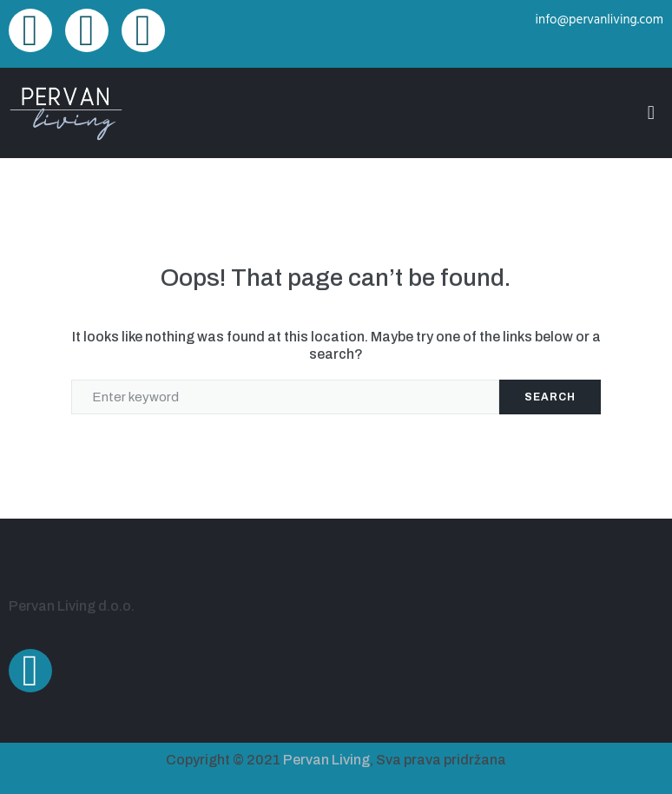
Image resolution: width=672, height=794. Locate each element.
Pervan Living (326, 760)
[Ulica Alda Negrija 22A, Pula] (504, 627)
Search (550, 397)
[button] (651, 112)
